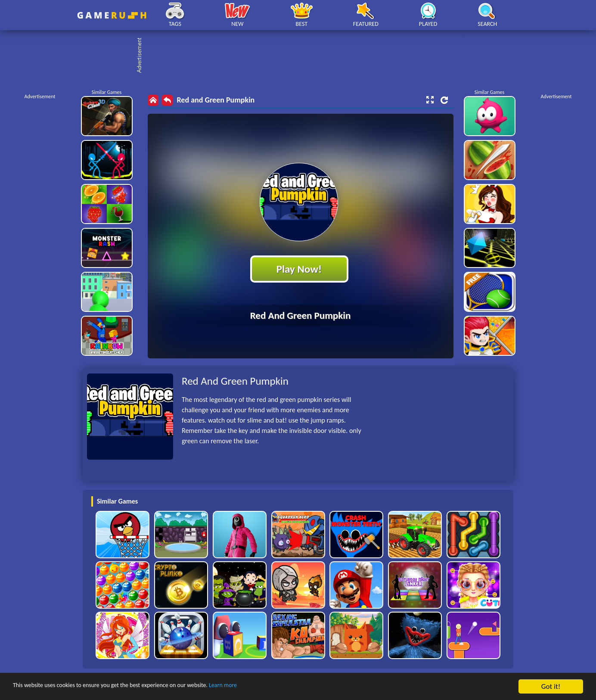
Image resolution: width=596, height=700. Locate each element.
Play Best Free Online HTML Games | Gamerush (112, 15)
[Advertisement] (302, 56)
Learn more (269, 687)
